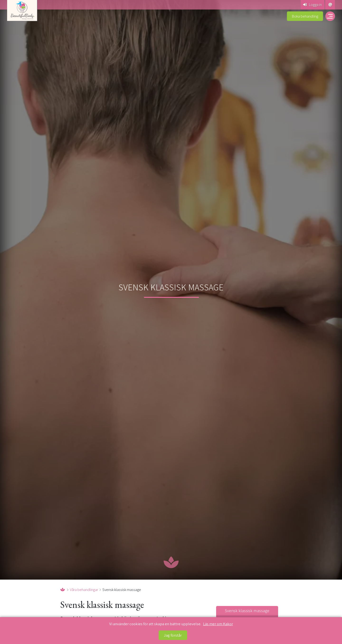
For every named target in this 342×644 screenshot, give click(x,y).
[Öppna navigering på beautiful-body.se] (330, 16)
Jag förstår (173, 635)
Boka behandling (305, 16)
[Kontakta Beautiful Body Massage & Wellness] (330, 5)
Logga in (312, 5)
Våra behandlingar (84, 590)
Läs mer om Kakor (218, 624)
